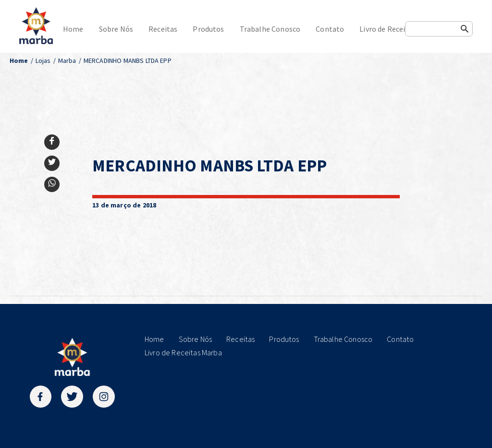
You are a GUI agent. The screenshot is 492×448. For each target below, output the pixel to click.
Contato (330, 29)
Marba (67, 61)
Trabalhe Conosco (270, 29)
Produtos (208, 29)
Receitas (163, 29)
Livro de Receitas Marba (399, 29)
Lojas (43, 61)
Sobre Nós (116, 29)
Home (73, 29)
